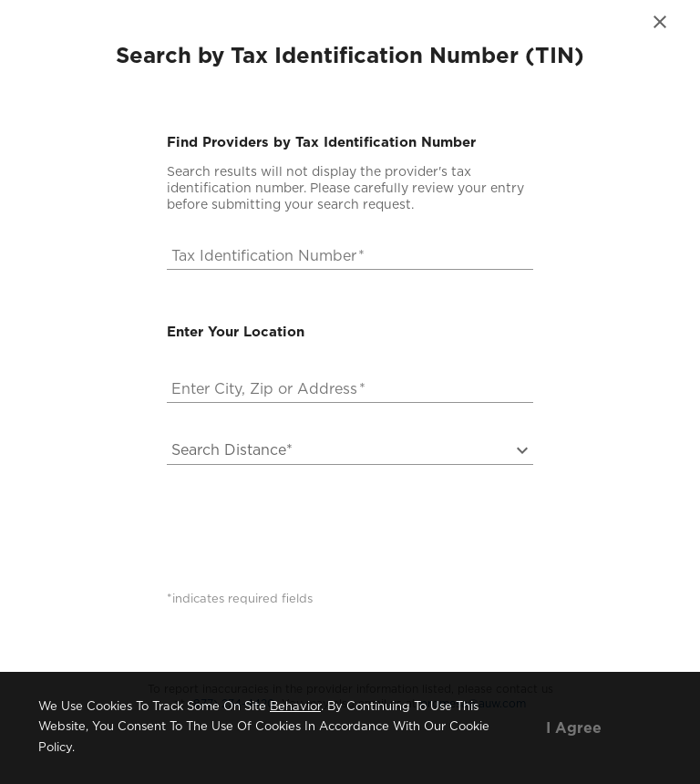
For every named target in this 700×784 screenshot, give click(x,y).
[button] (339, 450)
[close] (660, 22)
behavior (295, 707)
